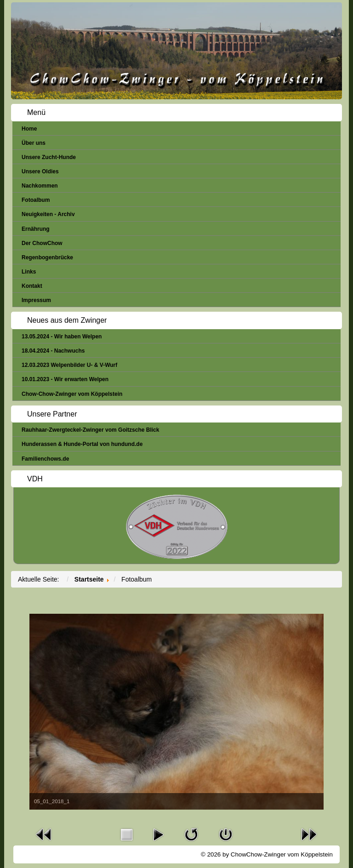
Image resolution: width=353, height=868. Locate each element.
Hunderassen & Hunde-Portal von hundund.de (82, 444)
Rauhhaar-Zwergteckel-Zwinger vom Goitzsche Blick (90, 430)
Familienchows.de (45, 459)
